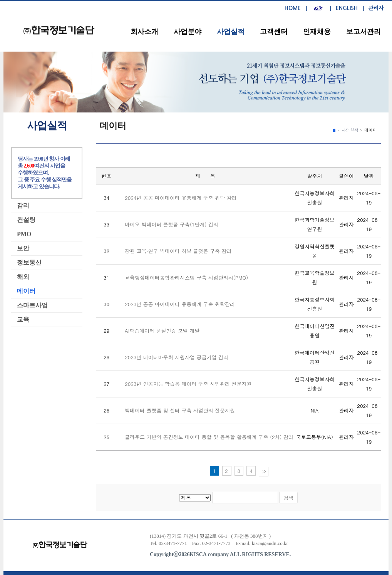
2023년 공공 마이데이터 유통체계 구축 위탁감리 (180, 304)
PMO (24, 234)
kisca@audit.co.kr (270, 543)
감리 (23, 205)
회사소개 (144, 32)
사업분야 (188, 32)
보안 (23, 248)
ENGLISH (347, 8)
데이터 (371, 130)
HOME (293, 8)
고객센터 (274, 32)
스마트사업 (32, 305)
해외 (23, 277)
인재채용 (317, 32)
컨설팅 (26, 220)
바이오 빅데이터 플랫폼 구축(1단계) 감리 (172, 224)
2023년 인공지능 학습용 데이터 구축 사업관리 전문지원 (188, 384)
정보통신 (29, 262)
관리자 (376, 8)
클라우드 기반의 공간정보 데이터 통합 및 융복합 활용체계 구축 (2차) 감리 (209, 437)
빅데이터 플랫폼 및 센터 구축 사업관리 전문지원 (180, 410)
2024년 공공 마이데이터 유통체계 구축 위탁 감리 (181, 198)
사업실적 (231, 32)
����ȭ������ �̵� (334, 130)
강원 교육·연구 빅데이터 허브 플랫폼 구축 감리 (178, 251)
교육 (23, 319)
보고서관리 (364, 32)
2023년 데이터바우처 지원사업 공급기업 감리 (177, 357)
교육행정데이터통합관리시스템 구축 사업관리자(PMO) (186, 277)
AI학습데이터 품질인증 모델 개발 (162, 331)
